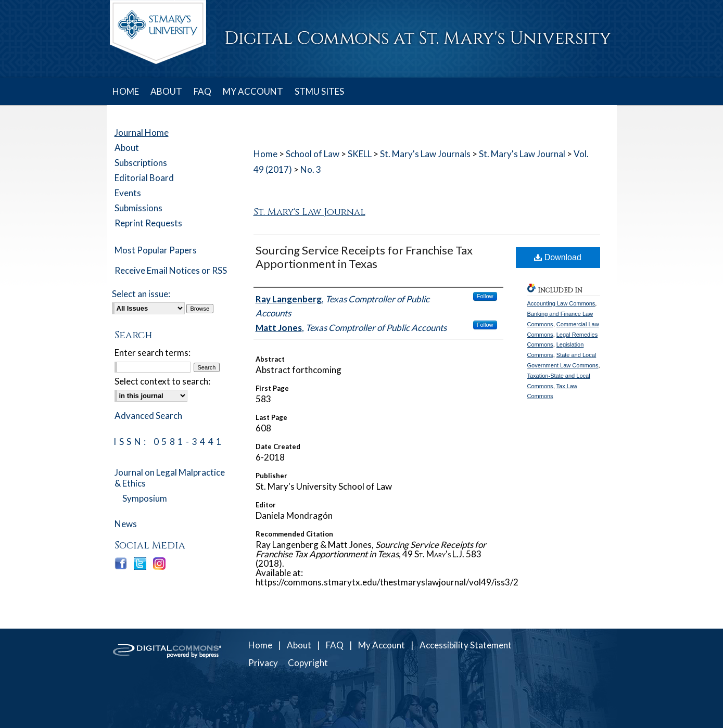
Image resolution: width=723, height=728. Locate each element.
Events (128, 193)
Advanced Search (148, 416)
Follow (485, 296)
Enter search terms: (153, 353)
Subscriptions (141, 163)
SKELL (360, 154)
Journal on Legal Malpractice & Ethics (170, 478)
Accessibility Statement (466, 645)
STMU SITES (319, 91)
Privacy (263, 663)
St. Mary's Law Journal (522, 154)
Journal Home (142, 132)
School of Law (313, 154)
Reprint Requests (148, 223)
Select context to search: (162, 381)
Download (558, 257)
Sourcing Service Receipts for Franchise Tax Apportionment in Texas (364, 257)
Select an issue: (141, 294)
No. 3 (311, 169)
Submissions (138, 208)
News (126, 524)
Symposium (145, 498)
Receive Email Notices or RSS (171, 270)
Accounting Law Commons (561, 303)
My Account (382, 645)
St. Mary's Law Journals (425, 154)
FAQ (335, 645)
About (127, 148)
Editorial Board (144, 178)
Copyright (308, 663)
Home (265, 154)
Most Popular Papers (156, 250)
